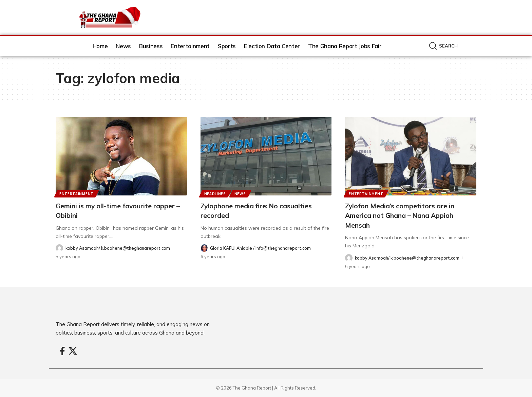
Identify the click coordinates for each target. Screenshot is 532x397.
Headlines (215, 193)
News (241, 193)
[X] (73, 351)
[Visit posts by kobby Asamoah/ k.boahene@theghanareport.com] (59, 248)
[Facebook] (62, 351)
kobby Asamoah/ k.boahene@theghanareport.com (119, 248)
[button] (443, 46)
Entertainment (77, 193)
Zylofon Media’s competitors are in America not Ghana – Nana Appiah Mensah (407, 215)
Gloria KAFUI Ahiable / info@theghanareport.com (262, 248)
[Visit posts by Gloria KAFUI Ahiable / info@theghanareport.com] (204, 248)
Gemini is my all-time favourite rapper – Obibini (110, 211)
